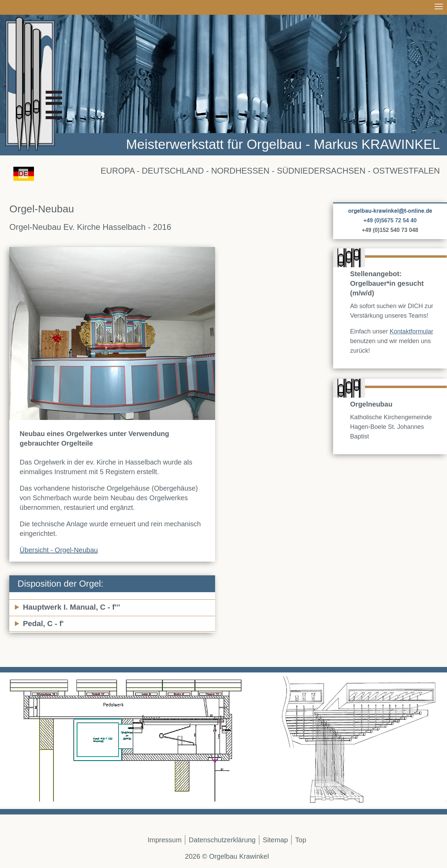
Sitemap (275, 840)
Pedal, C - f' (43, 624)
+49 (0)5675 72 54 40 (390, 220)
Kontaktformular (411, 331)
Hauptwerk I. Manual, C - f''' (72, 607)
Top (301, 840)
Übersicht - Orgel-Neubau (59, 550)
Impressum (164, 840)
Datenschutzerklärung (222, 840)
